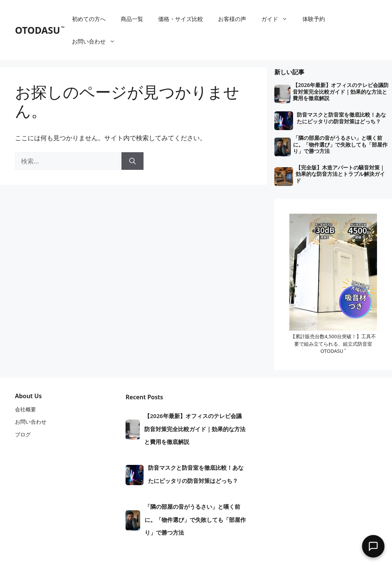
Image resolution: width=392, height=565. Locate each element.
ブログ (23, 434)
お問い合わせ (97, 41)
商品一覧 (132, 19)
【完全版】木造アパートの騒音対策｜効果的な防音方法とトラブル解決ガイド (340, 174)
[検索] (132, 161)
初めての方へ (89, 19)
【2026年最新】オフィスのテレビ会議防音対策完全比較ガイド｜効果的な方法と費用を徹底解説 (341, 92)
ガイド (278, 19)
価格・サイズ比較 (181, 19)
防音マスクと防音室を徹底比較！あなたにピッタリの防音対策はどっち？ (341, 118)
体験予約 (314, 19)
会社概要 (25, 409)
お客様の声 (232, 19)
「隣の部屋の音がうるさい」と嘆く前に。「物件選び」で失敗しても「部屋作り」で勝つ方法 (340, 145)
